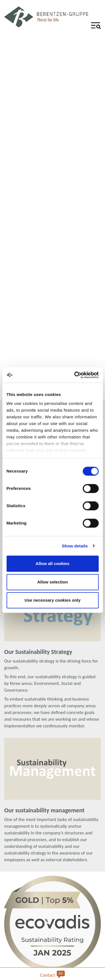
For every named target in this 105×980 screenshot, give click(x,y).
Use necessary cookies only (52, 600)
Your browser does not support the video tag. (53, 207)
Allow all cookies (53, 563)
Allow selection (53, 582)
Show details (75, 546)
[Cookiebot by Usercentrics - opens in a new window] (75, 375)
